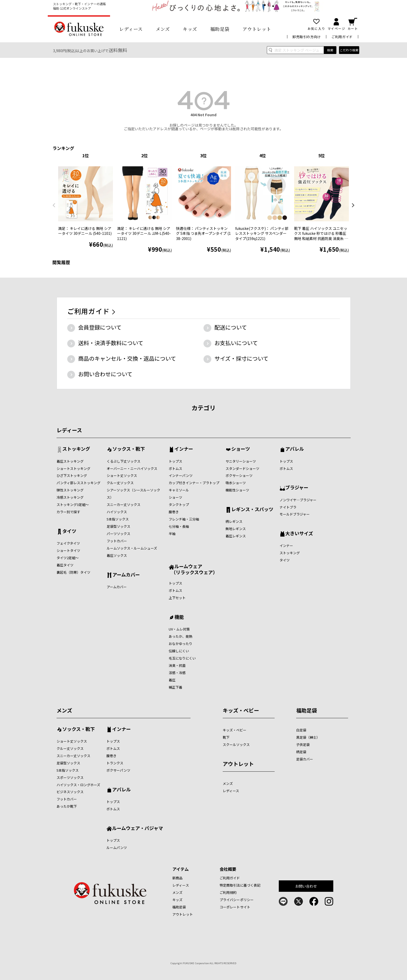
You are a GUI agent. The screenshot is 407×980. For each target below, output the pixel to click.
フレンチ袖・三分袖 (184, 519)
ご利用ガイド (342, 37)
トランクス (115, 763)
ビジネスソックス (70, 792)
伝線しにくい (179, 651)
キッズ (190, 29)
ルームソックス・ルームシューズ (132, 548)
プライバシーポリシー (237, 900)
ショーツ (175, 497)
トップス (175, 461)
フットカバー (117, 541)
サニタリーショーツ (241, 461)
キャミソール (179, 490)
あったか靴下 (67, 806)
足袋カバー (305, 759)
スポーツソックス (70, 777)
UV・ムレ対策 (179, 629)
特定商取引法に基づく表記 (240, 885)
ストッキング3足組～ (73, 505)
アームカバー (126, 575)
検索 (330, 50)
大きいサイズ (299, 534)
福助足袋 (220, 29)
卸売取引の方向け (307, 37)
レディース (131, 29)
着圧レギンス (236, 536)
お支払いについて (236, 343)
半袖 (172, 534)
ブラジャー (297, 488)
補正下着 (175, 687)
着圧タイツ (65, 565)
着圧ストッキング (70, 461)
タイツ (69, 531)
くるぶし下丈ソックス (124, 461)
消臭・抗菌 (177, 665)
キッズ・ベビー (241, 710)
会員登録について (100, 327)
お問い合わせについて (105, 374)
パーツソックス (118, 534)
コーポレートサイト (235, 907)
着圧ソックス (117, 555)
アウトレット (257, 29)
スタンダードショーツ (242, 468)
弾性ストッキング (70, 490)
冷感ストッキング (70, 497)
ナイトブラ (288, 507)
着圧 (172, 680)
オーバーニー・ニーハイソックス (132, 468)
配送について (231, 327)
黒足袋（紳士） (308, 737)
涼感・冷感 (177, 673)
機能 (179, 617)
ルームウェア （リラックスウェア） (193, 569)
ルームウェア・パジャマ (138, 828)
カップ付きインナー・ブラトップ (194, 483)
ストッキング (76, 449)
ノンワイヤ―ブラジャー (298, 500)
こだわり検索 (349, 50)
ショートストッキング (73, 468)
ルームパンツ (117, 848)
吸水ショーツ (236, 483)
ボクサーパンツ (118, 770)
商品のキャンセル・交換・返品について (127, 358)
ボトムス (175, 468)
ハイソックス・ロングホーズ (78, 785)
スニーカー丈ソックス (124, 505)
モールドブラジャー (295, 514)
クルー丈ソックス (120, 483)
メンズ (163, 29)
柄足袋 (301, 752)
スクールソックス (236, 745)
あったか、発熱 (181, 636)
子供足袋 (303, 745)
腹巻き (174, 512)
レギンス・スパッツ (252, 510)
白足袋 (301, 730)
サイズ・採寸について (241, 358)
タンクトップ (179, 505)
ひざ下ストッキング (72, 475)
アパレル (295, 449)
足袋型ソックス (118, 526)
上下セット (177, 598)
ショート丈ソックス (122, 475)
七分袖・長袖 (179, 526)
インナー (184, 449)
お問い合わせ (306, 886)
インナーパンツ (181, 475)
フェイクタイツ (68, 543)
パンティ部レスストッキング (79, 483)
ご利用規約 (228, 892)
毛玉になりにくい (182, 658)
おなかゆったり (181, 644)
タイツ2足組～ (68, 558)
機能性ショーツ (237, 490)
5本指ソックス (118, 519)
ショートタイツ (68, 550)
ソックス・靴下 (129, 449)
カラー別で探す (68, 512)
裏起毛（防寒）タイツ (73, 572)
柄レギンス (234, 521)
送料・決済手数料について (111, 343)
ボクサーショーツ (239, 475)
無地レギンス (236, 529)
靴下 (226, 737)
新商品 (177, 878)
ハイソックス (117, 512)
